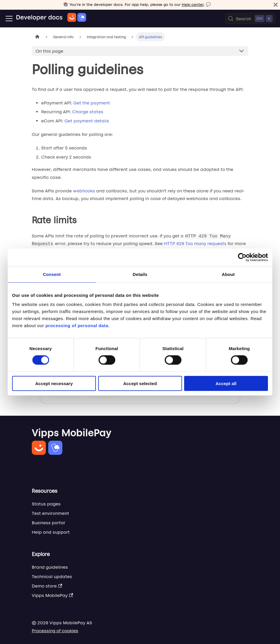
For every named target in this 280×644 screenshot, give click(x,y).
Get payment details (87, 121)
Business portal (48, 523)
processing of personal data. (77, 326)
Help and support (51, 532)
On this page (49, 51)
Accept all (226, 383)
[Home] (51, 19)
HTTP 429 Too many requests (195, 243)
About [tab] (228, 274)
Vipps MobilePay (52, 595)
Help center (193, 5)
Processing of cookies (55, 631)
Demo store (47, 586)
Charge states (88, 112)
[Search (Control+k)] (250, 19)
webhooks (84, 191)
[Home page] (37, 37)
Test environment (50, 513)
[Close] (276, 5)
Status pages (46, 504)
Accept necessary (54, 383)
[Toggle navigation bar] (9, 19)
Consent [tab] (52, 274)
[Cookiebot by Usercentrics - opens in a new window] (242, 257)
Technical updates (52, 576)
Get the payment (92, 103)
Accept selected (140, 383)
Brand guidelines (50, 567)
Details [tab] (140, 274)
